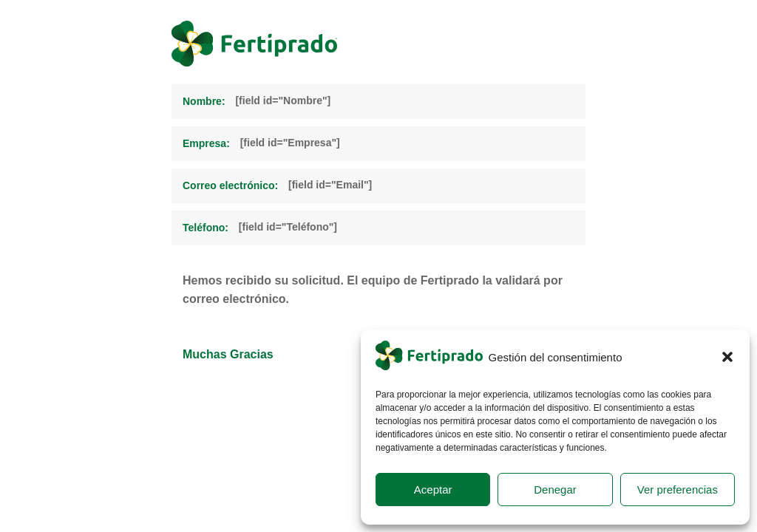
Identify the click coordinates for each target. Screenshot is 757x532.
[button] (727, 357)
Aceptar (433, 490)
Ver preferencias (678, 490)
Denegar (555, 490)
